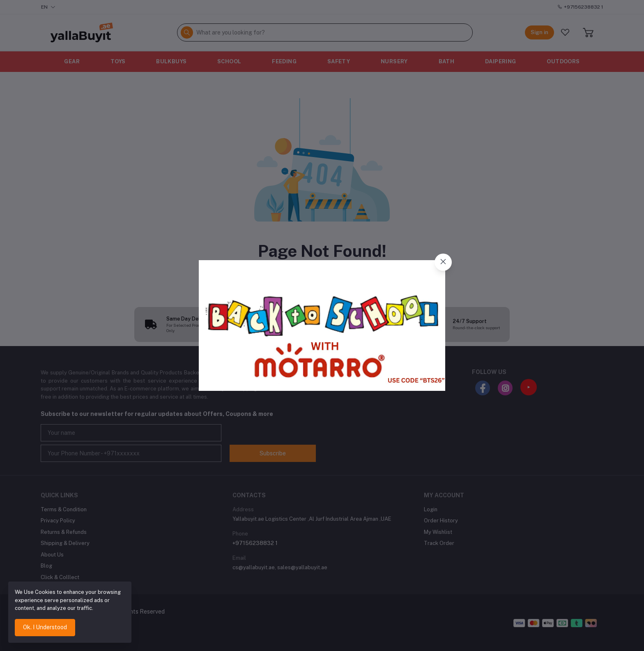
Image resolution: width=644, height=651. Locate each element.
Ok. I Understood (45, 627)
